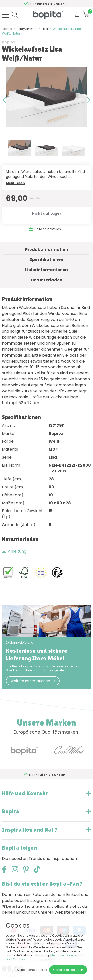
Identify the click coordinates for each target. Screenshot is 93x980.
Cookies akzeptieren (68, 970)
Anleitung (14, 551)
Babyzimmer (27, 29)
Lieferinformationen (46, 270)
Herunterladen (47, 280)
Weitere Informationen (33, 681)
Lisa (45, 29)
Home (7, 29)
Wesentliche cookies (32, 970)
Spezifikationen (46, 260)
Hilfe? (47, 4)
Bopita (8, 42)
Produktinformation (47, 249)
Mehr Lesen (15, 183)
